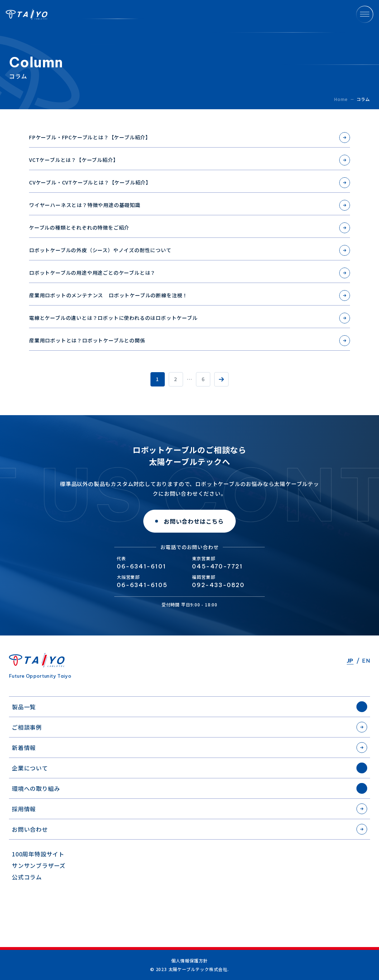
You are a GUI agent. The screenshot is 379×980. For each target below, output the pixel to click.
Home (341, 99)
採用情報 (24, 809)
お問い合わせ (30, 829)
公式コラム (27, 877)
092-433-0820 (218, 585)
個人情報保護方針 (189, 961)
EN (366, 661)
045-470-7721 (217, 566)
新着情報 (24, 748)
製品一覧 (24, 707)
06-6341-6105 (142, 585)
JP (350, 661)
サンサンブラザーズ (39, 865)
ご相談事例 (27, 727)
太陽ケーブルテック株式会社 (27, 14)
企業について (30, 768)
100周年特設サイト (38, 854)
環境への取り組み (36, 788)
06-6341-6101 (141, 566)
